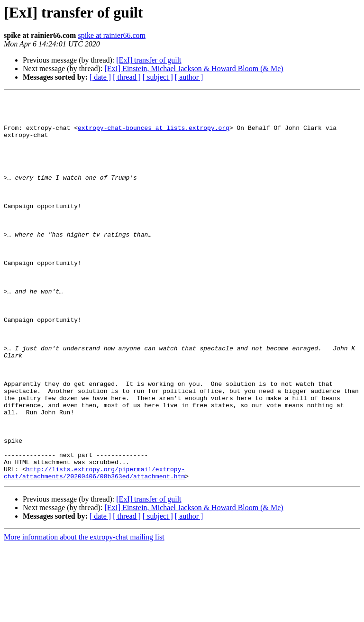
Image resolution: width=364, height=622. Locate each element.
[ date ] (100, 77)
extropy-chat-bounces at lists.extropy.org (154, 135)
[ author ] (189, 77)
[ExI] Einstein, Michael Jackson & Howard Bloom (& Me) (194, 69)
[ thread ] (127, 77)
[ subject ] (158, 77)
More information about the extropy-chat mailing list (84, 614)
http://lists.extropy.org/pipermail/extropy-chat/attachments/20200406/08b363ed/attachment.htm (94, 549)
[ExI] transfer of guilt (149, 60)
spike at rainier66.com (112, 35)
